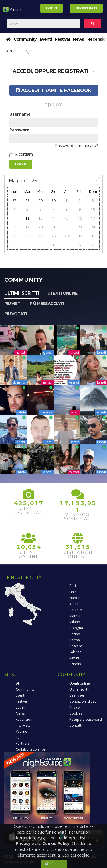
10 (93, 209)
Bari (73, 586)
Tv (18, 737)
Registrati (86, 8)
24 (93, 227)
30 (54, 201)
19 (27, 227)
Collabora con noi (30, 749)
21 (54, 227)
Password (19, 130)
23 (80, 227)
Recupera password (86, 719)
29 (41, 201)
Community (25, 39)
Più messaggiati (47, 304)
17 (93, 218)
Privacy (75, 707)
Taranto (76, 610)
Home (10, 51)
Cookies (76, 713)
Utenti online (62, 293)
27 (14, 201)
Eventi (46, 39)
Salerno (75, 652)
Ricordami (24, 154)
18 (14, 227)
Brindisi (75, 664)
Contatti (76, 725)
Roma (74, 604)
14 (54, 218)
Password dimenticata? (76, 145)
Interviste (23, 725)
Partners (23, 743)
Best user (77, 695)
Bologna (76, 628)
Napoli (75, 598)
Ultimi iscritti (22, 293)
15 (67, 218)
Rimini (74, 658)
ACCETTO (54, 864)
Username (20, 114)
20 (41, 227)
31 (93, 236)
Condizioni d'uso (83, 701)
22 (67, 227)
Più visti (13, 304)
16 (80, 218)
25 (14, 236)
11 (14, 218)
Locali (20, 707)
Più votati (16, 314)
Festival (62, 39)
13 (41, 218)
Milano (75, 622)
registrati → (76, 71)
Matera (75, 616)
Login (52, 8)
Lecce (74, 592)
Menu (12, 11)
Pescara (76, 646)
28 (27, 201)
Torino (75, 634)
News (78, 39)
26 (27, 236)
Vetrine (21, 731)
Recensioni (24, 719)
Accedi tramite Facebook (54, 90)
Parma (75, 640)
